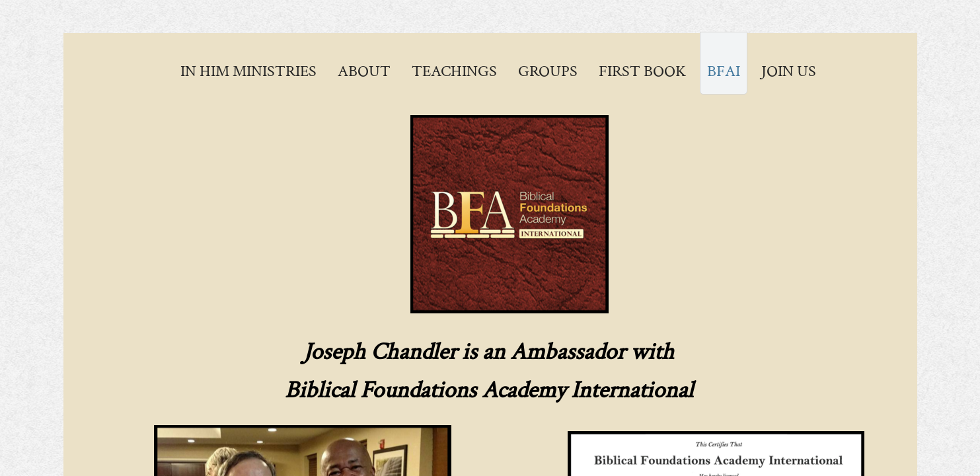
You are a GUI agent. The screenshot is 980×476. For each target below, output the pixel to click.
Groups (548, 71)
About (364, 71)
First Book (642, 71)
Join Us (789, 71)
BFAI (724, 71)
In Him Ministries (248, 71)
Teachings (454, 71)
